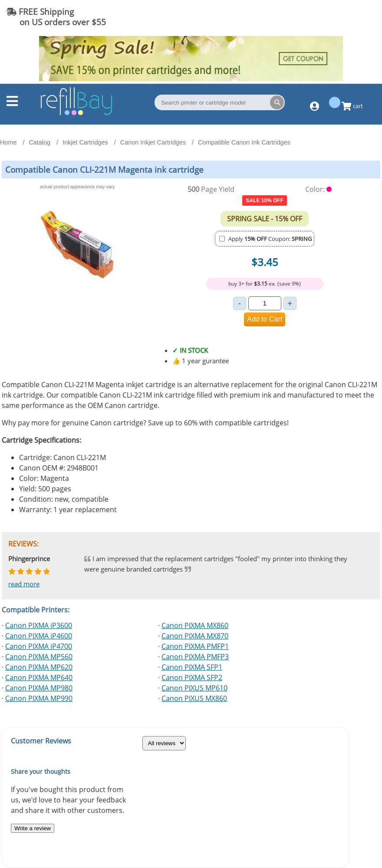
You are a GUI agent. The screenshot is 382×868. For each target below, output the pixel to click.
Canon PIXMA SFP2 (192, 677)
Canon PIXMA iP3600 (39, 625)
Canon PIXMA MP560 (39, 657)
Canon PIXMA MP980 (39, 688)
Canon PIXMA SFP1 (192, 667)
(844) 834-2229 (340, 17)
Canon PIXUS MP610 (194, 688)
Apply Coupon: (270, 239)
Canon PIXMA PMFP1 (195, 646)
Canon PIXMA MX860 (195, 625)
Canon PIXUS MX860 (194, 698)
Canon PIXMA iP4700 (39, 646)
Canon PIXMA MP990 (39, 698)
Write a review (33, 828)
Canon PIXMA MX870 (195, 636)
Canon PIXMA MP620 (39, 667)
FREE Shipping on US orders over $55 (56, 17)
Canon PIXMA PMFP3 (195, 657)
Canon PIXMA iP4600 (39, 636)
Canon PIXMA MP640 (39, 677)
